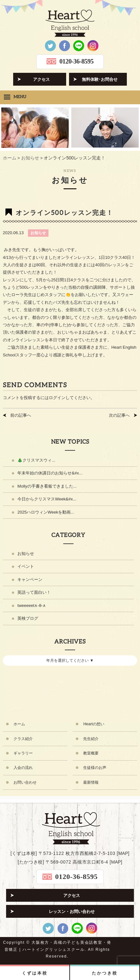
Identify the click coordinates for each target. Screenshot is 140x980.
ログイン (57, 398)
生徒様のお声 (95, 768)
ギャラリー (23, 753)
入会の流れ (23, 768)
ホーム (19, 724)
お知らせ (38, 233)
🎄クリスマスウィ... (36, 460)
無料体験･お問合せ (100, 79)
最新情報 (91, 782)
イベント (26, 566)
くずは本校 (35, 973)
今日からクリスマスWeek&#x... (47, 499)
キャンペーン (30, 579)
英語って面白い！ (34, 592)
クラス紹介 (23, 739)
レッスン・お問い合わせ (72, 912)
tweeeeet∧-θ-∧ (32, 605)
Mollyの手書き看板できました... (47, 486)
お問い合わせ (25, 782)
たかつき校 (105, 973)
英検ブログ (28, 618)
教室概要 (91, 753)
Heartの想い (94, 724)
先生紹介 (91, 739)
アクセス (41, 79)
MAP (123, 853)
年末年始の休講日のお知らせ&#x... (50, 473)
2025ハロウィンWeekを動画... (46, 512)
